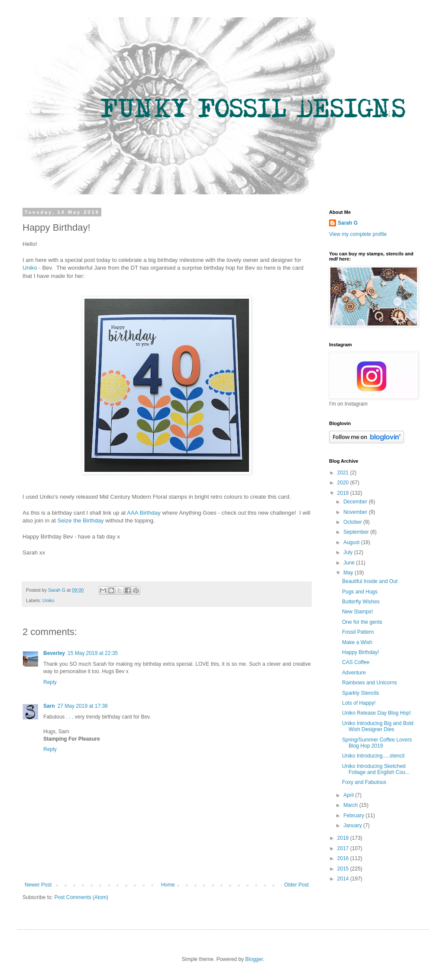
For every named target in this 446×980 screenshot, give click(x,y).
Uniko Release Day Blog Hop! (377, 713)
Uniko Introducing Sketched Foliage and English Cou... (376, 769)
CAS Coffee (356, 662)
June (350, 563)
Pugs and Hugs (360, 592)
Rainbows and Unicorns (370, 683)
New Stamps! (357, 612)
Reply (50, 682)
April (349, 795)
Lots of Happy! (359, 703)
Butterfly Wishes (361, 602)
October (353, 522)
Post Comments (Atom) (81, 897)
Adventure (354, 673)
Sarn (49, 706)
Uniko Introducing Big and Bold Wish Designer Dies (378, 726)
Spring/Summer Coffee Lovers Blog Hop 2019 (377, 743)
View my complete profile (358, 234)
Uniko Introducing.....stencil (373, 756)
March (351, 805)
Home (168, 885)
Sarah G (348, 223)
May (349, 573)
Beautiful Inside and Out (370, 581)
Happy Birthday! (360, 652)
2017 (344, 848)
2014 (344, 879)
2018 (344, 838)
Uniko (30, 268)
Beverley (54, 653)
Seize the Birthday (81, 521)
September (357, 532)
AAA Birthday (144, 513)
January (353, 825)
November (356, 512)
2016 (344, 858)
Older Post (296, 885)
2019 (344, 493)
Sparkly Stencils (360, 693)
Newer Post (38, 885)
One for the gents (362, 622)
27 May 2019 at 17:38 (83, 706)
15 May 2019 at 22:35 (93, 653)
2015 (344, 869)
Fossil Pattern (358, 632)
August (352, 542)
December (356, 502)
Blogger (254, 959)
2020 (344, 483)
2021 (344, 473)
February (354, 816)
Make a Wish (357, 642)
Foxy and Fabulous (364, 782)
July (349, 552)
